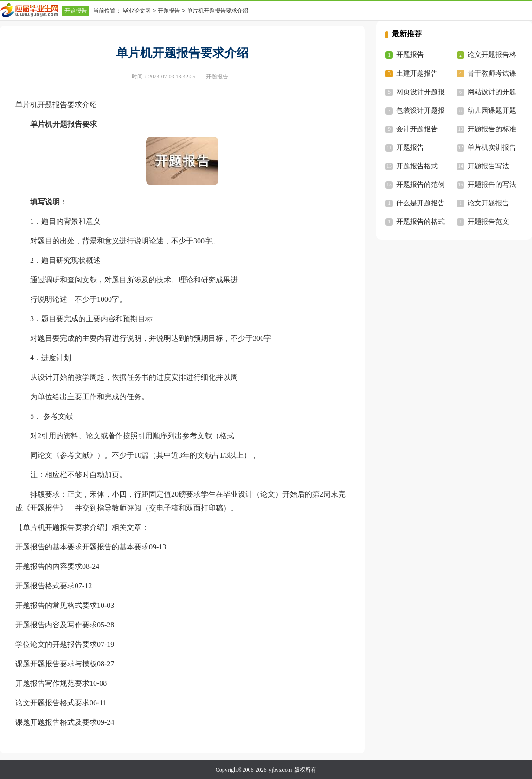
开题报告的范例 (420, 185)
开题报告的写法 (492, 185)
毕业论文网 (137, 11)
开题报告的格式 (420, 222)
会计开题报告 (417, 129)
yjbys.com (281, 770)
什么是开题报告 (420, 203)
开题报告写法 (488, 166)
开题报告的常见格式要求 (56, 605)
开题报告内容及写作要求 (56, 625)
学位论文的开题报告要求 (56, 644)
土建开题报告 (417, 73)
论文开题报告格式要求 (52, 703)
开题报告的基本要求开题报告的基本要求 (82, 547)
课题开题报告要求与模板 (56, 664)
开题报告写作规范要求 (52, 683)
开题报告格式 (417, 166)
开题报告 (76, 11)
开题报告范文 (488, 222)
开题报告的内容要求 (49, 566)
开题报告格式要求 (45, 586)
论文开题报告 (488, 203)
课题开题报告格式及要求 (56, 722)
